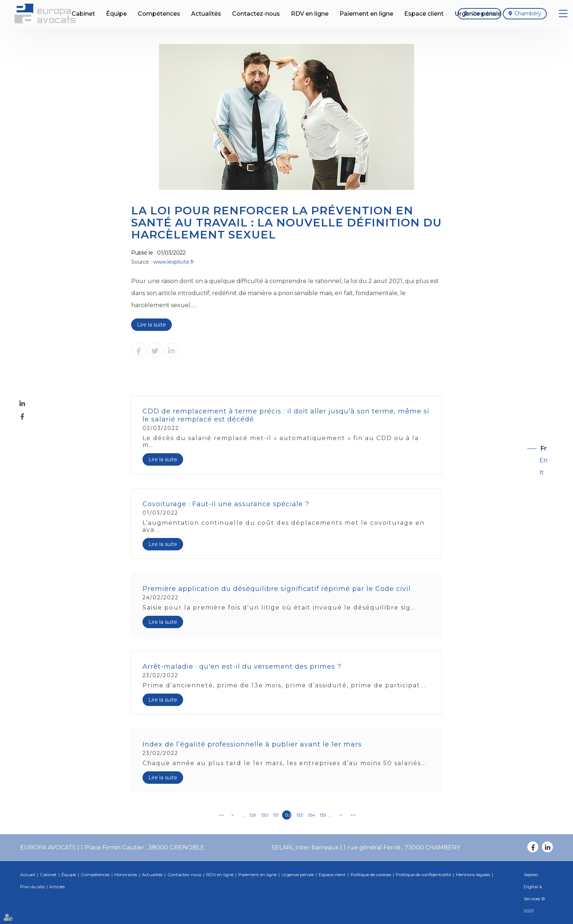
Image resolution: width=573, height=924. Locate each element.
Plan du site (32, 887)
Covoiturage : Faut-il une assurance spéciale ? (226, 504)
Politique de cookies (371, 875)
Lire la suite (151, 325)
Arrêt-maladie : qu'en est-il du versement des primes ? (242, 667)
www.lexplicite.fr (174, 262)
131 (276, 815)
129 (253, 815)
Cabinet (48, 875)
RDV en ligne (220, 875)
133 (300, 815)
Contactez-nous (184, 875)
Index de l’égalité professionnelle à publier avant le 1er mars (252, 744)
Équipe (69, 875)
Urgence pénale (298, 875)
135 (323, 815)
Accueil (28, 875)
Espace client (332, 875)
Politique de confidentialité (423, 875)
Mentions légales (473, 875)
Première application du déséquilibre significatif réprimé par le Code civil (277, 589)
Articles (57, 887)
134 (311, 815)
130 (265, 815)
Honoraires (126, 875)
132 (288, 815)
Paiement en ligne (257, 875)
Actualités (152, 875)
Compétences (95, 875)
